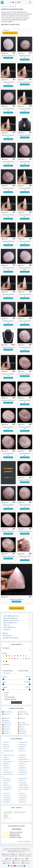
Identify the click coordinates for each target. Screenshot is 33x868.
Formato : (5, 687)
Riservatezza (24, 848)
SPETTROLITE (23, 796)
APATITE (6, 749)
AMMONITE (7, 747)
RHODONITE (7, 789)
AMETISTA (23, 744)
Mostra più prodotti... (17, 608)
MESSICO (7, 727)
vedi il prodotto (8, 58)
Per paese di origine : (23, 671)
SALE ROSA (7, 793)
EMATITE (7, 766)
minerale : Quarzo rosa (10, 33)
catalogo (5, 7)
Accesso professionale (24, 850)
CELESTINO (23, 755)
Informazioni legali (15, 848)
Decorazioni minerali (11, 618)
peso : (4, 682)
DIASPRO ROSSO (24, 759)
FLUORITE (7, 768)
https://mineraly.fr (26, 856)
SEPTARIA (23, 793)
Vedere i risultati (16, 702)
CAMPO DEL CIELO (9, 755)
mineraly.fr (10, 859)
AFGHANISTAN (8, 712)
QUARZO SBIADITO (25, 787)
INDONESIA (8, 722)
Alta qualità (7, 636)
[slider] (3, 679)
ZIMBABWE (23, 733)
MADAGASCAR (24, 725)
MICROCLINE (23, 778)
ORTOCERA (7, 781)
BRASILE (7, 714)
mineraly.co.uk (20, 859)
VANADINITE (7, 800)
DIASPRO (7, 759)
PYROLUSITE (23, 783)
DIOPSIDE (7, 764)
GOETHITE (23, 770)
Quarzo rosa (13, 7)
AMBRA (6, 744)
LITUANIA (23, 722)
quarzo (5, 53)
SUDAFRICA (7, 733)
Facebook (15, 854)
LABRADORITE (8, 772)
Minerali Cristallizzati (11, 620)
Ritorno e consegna (12, 850)
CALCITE (22, 751)
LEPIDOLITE (23, 774)
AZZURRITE (7, 802)
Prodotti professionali (11, 638)
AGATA (6, 742)
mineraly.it (16, 861)
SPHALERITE (7, 798)
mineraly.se (26, 863)
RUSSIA (22, 729)
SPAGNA (23, 718)
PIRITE (6, 783)
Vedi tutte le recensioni (24, 841)
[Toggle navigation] (30, 2)
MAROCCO (8, 725)
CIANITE (6, 757)
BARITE (22, 749)
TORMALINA (23, 798)
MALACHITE (7, 778)
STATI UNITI (23, 731)
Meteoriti (7, 629)
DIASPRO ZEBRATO (25, 761)
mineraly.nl (7, 863)
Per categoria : (6, 648)
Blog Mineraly (7, 854)
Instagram (23, 854)
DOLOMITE (23, 764)
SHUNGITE (7, 796)
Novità (5, 634)
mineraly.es (26, 861)
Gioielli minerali (9, 627)
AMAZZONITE (23, 742)
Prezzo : (5, 677)
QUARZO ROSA (8, 787)
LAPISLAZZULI (23, 772)
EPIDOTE (22, 766)
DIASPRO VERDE (8, 761)
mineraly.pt (17, 863)
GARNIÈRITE (23, 768)
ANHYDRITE (23, 747)
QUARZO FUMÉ (24, 785)
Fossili (6, 625)
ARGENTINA (23, 712)
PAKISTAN (7, 729)
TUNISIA (7, 731)
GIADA (6, 770)
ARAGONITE (23, 800)
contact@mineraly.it (14, 856)
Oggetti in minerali (10, 623)
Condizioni (6, 848)
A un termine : (6, 664)
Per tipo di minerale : (8, 671)
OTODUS (22, 781)
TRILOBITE (23, 802)
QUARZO (7, 785)
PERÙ (22, 727)
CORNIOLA (23, 757)
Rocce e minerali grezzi (11, 616)
